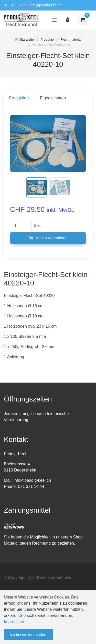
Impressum (14, 622)
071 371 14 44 (15, 5)
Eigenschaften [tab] (53, 98)
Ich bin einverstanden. (29, 634)
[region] (48, 98)
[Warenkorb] (82, 20)
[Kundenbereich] (68, 20)
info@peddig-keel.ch (46, 5)
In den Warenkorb (48, 238)
